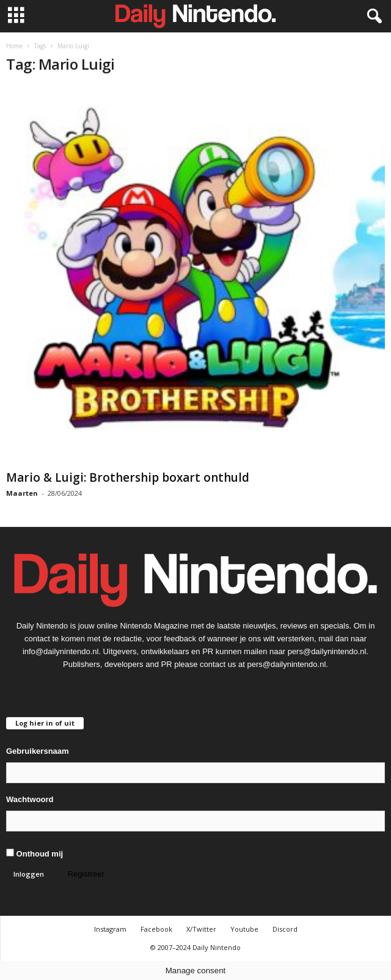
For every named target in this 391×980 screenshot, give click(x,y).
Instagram (110, 929)
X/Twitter (201, 929)
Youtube (244, 929)
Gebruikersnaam (38, 751)
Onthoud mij (35, 853)
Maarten (22, 493)
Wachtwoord (30, 799)
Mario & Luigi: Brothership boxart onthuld (128, 477)
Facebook (156, 929)
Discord (285, 929)
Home (14, 46)
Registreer (86, 874)
